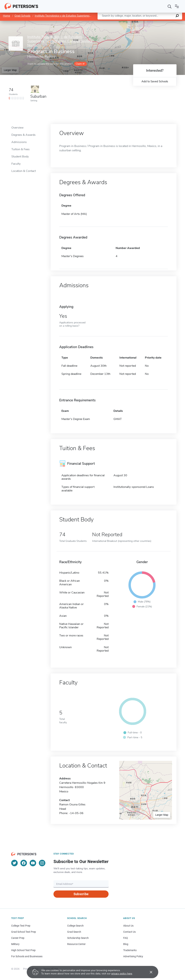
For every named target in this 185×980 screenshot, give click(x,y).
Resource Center (76, 944)
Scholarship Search (78, 938)
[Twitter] (14, 863)
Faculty (16, 164)
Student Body (20, 157)
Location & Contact (24, 171)
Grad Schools (22, 16)
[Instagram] (42, 863)
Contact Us (129, 932)
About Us (128, 926)
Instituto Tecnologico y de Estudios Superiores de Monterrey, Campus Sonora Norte (84, 16)
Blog (126, 944)
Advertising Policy (133, 956)
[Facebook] (24, 863)
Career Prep (18, 938)
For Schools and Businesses (27, 956)
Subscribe (81, 894)
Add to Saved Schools (155, 81)
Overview (17, 128)
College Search (75, 926)
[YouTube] (33, 863)
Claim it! (80, 64)
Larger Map (10, 70)
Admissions (19, 142)
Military (15, 944)
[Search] (170, 6)
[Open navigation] (177, 6)
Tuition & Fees (21, 149)
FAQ (126, 938)
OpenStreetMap (161, 22)
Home (7, 16)
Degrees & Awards (23, 135)
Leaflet (141, 22)
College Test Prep (21, 926)
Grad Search (74, 932)
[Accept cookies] (149, 972)
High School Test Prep (23, 950)
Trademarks (130, 950)
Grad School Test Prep (24, 932)
